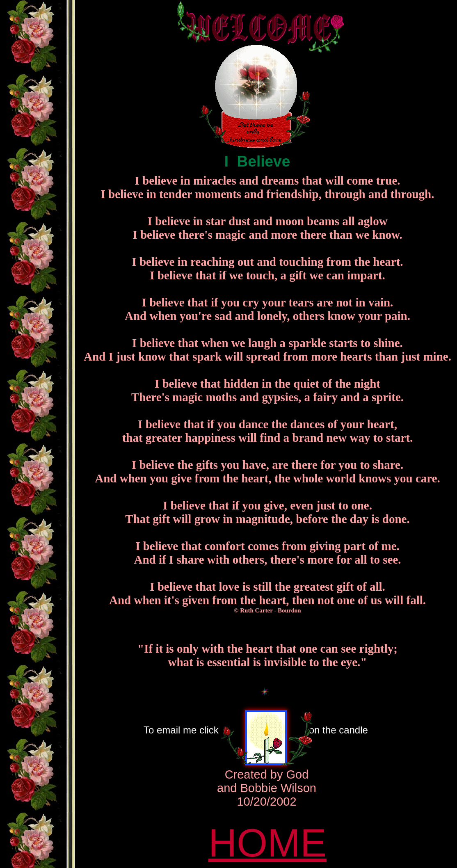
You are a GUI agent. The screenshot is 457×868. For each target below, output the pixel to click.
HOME (267, 843)
